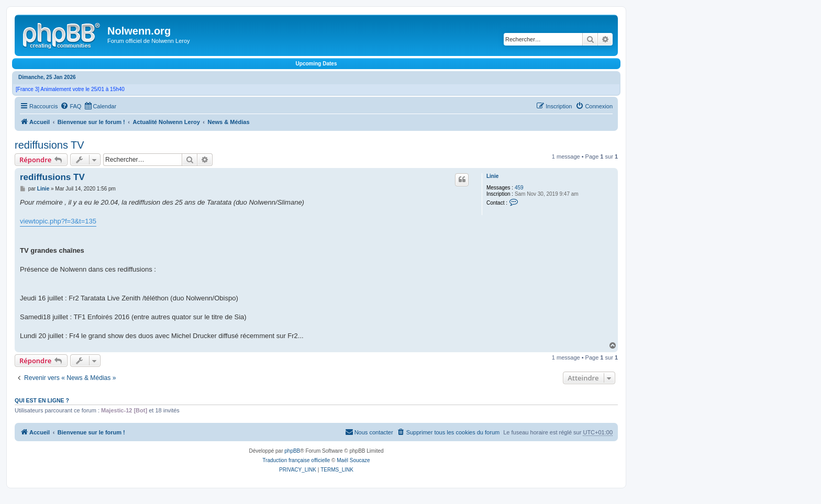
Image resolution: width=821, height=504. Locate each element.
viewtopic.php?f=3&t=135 (58, 221)
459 (519, 188)
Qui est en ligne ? (42, 400)
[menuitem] (71, 106)
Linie (492, 176)
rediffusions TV (49, 145)
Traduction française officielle (296, 460)
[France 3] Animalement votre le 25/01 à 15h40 (70, 89)
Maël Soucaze (353, 460)
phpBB (292, 451)
